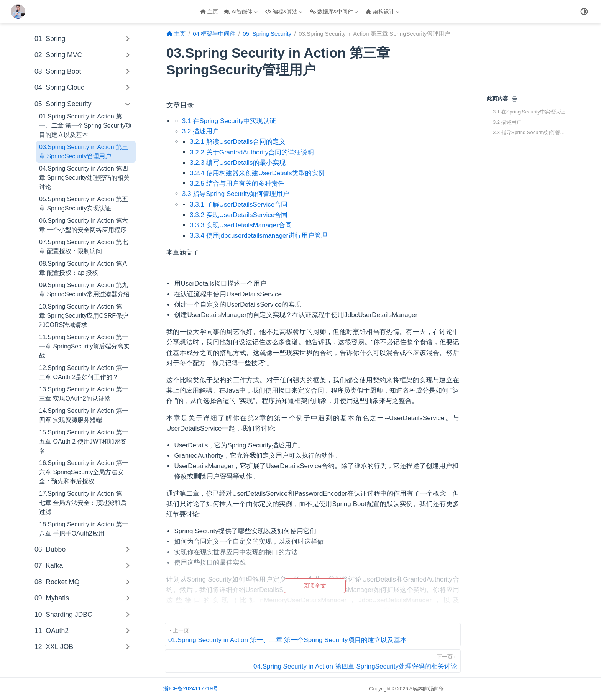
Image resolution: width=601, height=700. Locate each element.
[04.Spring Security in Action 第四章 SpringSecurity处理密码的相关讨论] (313, 661)
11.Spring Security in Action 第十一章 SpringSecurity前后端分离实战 (85, 346)
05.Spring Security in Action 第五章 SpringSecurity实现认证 (84, 204)
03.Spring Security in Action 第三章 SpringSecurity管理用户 (84, 152)
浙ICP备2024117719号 (191, 688)
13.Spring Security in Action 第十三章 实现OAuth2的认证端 (84, 394)
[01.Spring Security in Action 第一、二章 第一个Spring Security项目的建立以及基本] (313, 635)
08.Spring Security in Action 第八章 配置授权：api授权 (84, 268)
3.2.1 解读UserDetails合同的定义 (237, 142)
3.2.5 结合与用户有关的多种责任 (237, 183)
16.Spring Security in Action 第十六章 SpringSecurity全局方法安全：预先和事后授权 (84, 472)
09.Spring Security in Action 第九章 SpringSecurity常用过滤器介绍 (85, 290)
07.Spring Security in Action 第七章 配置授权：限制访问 (84, 247)
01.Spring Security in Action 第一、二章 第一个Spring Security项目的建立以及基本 (85, 126)
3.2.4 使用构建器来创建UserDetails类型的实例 (257, 173)
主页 (209, 12)
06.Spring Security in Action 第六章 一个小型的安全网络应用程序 (84, 225)
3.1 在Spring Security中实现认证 (529, 112)
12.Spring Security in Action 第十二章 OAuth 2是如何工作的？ (84, 372)
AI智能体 (241, 12)
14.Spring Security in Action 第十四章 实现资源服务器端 (84, 415)
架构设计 (383, 12)
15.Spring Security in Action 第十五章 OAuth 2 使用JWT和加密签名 (84, 441)
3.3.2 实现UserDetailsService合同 (239, 215)
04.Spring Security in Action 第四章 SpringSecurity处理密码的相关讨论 (85, 178)
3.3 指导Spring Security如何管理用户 (530, 132)
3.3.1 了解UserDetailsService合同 (239, 205)
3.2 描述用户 (507, 122)
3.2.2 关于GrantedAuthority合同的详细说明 (252, 152)
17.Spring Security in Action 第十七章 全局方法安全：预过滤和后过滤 (84, 503)
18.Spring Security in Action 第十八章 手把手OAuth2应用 (84, 529)
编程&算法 (284, 12)
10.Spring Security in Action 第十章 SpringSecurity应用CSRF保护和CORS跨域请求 (84, 316)
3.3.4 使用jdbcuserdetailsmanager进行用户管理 (259, 236)
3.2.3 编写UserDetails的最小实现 (237, 163)
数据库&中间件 (334, 12)
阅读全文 (315, 586)
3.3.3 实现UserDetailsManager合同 (241, 225)
